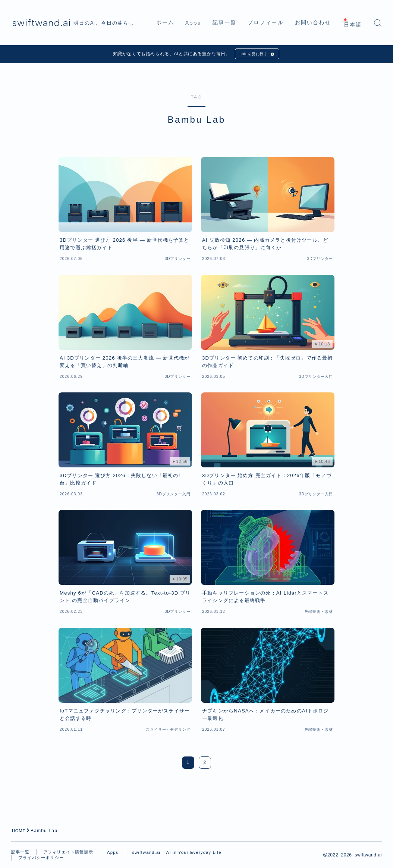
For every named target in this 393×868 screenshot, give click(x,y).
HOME (20, 833)
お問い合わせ (323, 12)
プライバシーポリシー (151, 861)
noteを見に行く (252, 55)
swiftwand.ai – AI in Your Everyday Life (65, 861)
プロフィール (275, 12)
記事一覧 (234, 12)
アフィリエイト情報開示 (72, 854)
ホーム (175, 12)
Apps (203, 12)
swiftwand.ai (49, 23)
